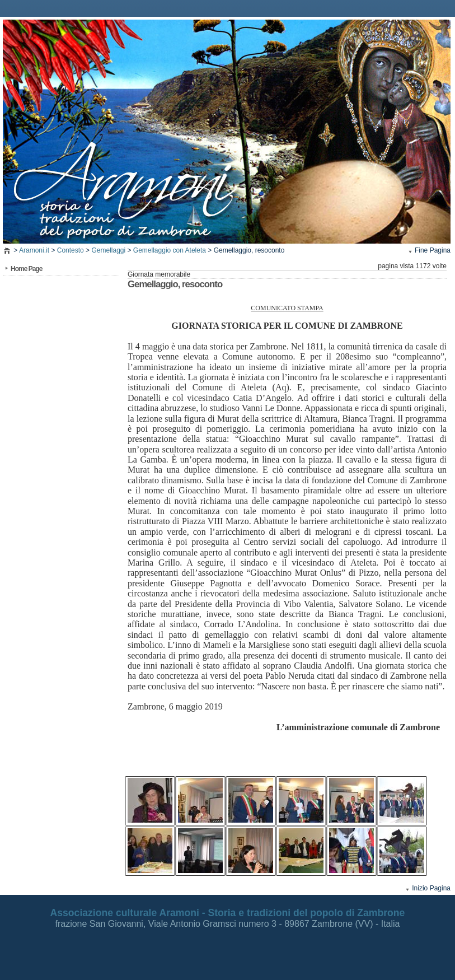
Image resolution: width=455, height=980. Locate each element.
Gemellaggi (108, 250)
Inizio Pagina (431, 888)
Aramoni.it (34, 250)
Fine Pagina (433, 250)
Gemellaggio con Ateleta (170, 250)
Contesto (71, 250)
